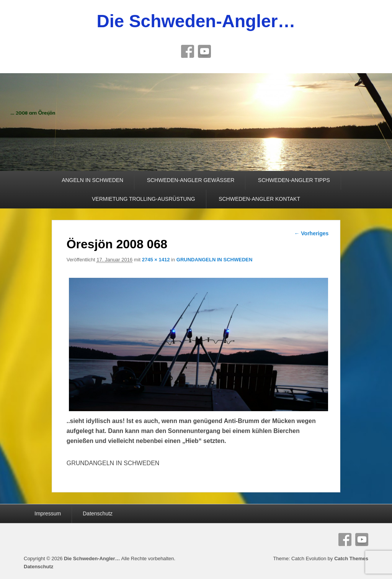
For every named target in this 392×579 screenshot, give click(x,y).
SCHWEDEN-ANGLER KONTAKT (259, 199)
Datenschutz (98, 513)
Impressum (48, 513)
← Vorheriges (311, 233)
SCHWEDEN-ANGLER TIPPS (294, 180)
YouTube (204, 51)
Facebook (188, 51)
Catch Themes (351, 558)
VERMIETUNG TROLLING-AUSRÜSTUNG (144, 199)
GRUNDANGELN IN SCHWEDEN (215, 260)
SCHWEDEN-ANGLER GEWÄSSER (191, 180)
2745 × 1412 (156, 260)
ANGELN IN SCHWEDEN (92, 180)
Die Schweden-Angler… (196, 21)
